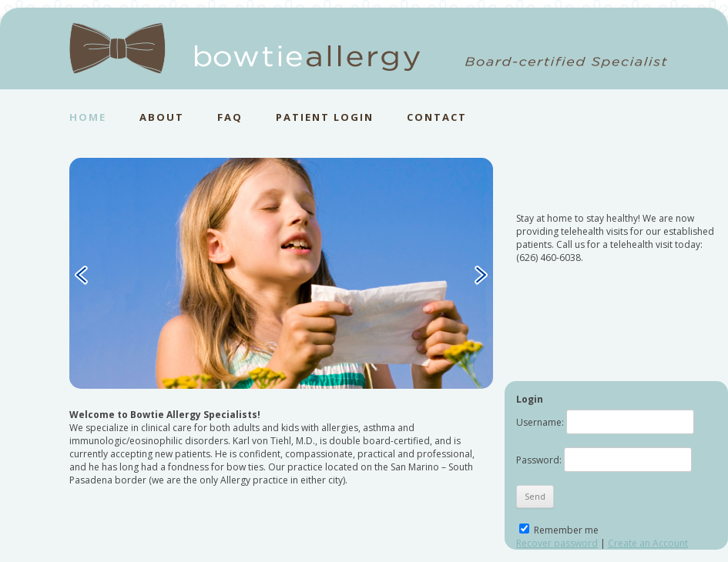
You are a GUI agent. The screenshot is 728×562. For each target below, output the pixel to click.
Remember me (559, 530)
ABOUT (162, 117)
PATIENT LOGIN (325, 117)
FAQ (230, 117)
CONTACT (437, 117)
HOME (88, 117)
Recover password (557, 543)
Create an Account (648, 543)
